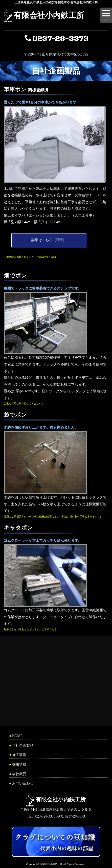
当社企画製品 (23, 745)
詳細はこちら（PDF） (49, 240)
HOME (17, 736)
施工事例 (19, 755)
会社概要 (19, 774)
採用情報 (19, 764)
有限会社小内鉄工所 (49, 15)
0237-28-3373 (57, 39)
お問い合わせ (23, 783)
